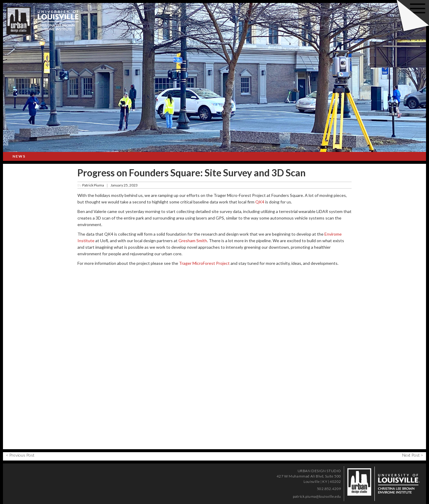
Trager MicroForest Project (204, 263)
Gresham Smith (193, 241)
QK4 (260, 202)
